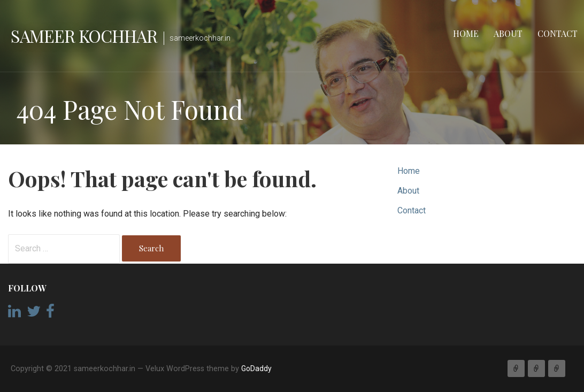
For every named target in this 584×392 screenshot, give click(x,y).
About (508, 33)
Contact (558, 33)
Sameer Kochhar (84, 36)
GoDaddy (256, 368)
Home (466, 33)
